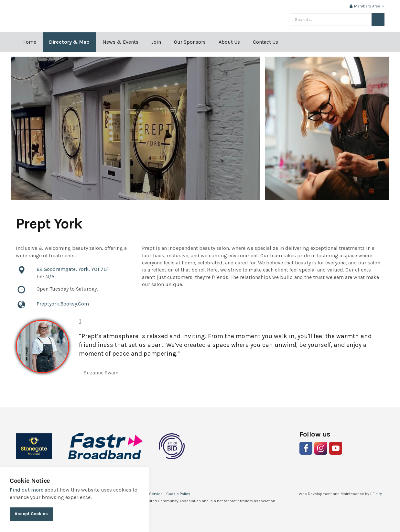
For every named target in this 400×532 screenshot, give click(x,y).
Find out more (27, 490)
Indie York (75, 16)
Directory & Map (69, 42)
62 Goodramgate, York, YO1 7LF (73, 269)
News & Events (120, 42)
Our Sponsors (190, 42)
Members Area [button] (367, 6)
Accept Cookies (31, 514)
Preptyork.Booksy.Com (63, 304)
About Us (229, 42)
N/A (50, 277)
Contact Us (265, 42)
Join (156, 42)
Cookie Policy (178, 494)
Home (29, 42)
